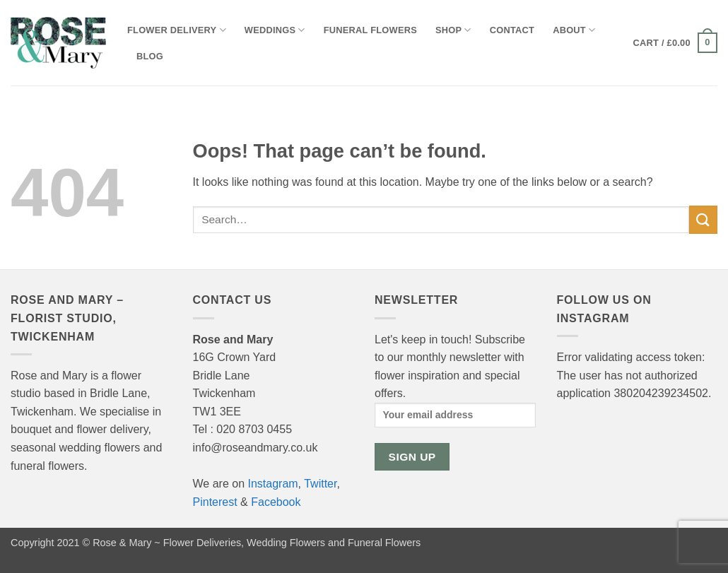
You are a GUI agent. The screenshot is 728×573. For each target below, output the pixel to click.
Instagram (272, 484)
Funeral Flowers (370, 30)
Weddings (275, 30)
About (574, 30)
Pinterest (215, 502)
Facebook (276, 502)
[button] (675, 43)
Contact (512, 30)
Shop (453, 30)
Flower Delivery (177, 30)
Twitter (320, 484)
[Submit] (703, 219)
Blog (150, 56)
